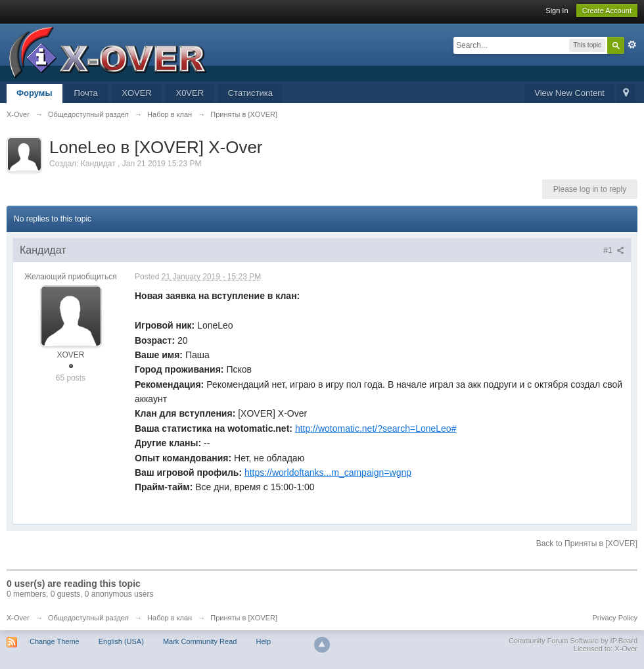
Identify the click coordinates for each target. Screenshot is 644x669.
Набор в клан (170, 618)
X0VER (190, 93)
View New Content (569, 93)
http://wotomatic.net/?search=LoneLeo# (376, 428)
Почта (86, 93)
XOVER (137, 93)
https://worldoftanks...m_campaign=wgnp (328, 473)
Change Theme (55, 641)
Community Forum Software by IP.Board (573, 641)
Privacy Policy (615, 618)
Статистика (250, 93)
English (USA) (121, 641)
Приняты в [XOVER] (244, 618)
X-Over (18, 618)
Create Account (607, 11)
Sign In (557, 11)
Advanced (632, 45)
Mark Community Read (200, 641)
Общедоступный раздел (88, 618)
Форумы (34, 93)
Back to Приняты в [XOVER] (587, 543)
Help (263, 641)
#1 (614, 250)
